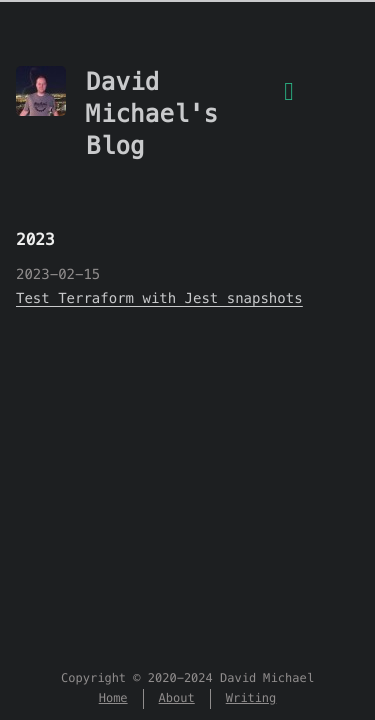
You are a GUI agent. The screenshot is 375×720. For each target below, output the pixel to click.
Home (113, 698)
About (177, 698)
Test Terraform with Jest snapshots (159, 298)
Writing (251, 698)
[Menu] (289, 103)
